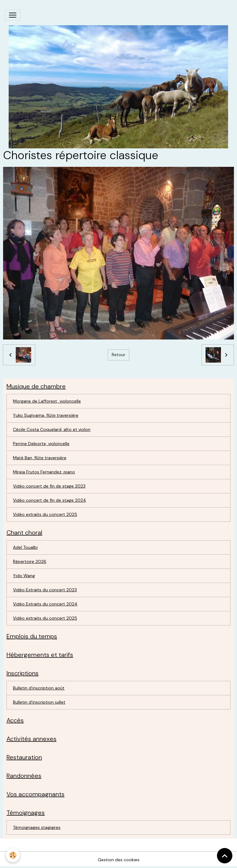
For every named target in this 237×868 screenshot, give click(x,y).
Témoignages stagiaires (37, 827)
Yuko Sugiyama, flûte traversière (46, 415)
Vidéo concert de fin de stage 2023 (49, 486)
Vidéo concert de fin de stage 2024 (50, 500)
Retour (118, 355)
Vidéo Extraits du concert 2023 (45, 590)
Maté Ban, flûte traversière (40, 458)
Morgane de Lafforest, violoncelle (47, 401)
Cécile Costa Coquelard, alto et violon (52, 429)
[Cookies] (13, 855)
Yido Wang (24, 576)
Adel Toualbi (25, 547)
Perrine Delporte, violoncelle (41, 444)
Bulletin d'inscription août (39, 688)
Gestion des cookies (119, 860)
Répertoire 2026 (30, 561)
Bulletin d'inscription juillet (39, 702)
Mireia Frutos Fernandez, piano (44, 472)
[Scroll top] (225, 856)
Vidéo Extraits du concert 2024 (45, 604)
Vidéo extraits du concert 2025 (45, 514)
